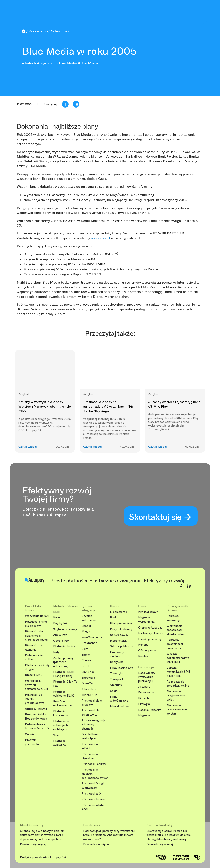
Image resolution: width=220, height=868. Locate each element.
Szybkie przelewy (65, 629)
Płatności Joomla (93, 799)
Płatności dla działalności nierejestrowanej (36, 636)
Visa (56, 735)
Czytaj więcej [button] (28, 447)
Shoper (86, 626)
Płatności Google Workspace (93, 786)
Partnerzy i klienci (150, 633)
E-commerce (118, 612)
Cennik (30, 734)
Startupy (116, 685)
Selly (85, 649)
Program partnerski (32, 742)
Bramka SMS (34, 675)
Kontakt (144, 656)
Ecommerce (146, 692)
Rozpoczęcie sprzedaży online (178, 684)
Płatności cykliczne (60, 743)
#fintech (29, 63)
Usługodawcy (119, 635)
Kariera (143, 645)
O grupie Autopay (150, 628)
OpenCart (88, 683)
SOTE (86, 666)
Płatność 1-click (64, 646)
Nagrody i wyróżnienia (146, 620)
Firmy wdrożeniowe (119, 699)
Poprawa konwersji (173, 618)
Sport (114, 691)
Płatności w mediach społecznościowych (94, 774)
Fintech (144, 698)
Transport (117, 679)
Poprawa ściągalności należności (175, 644)
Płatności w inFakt (90, 746)
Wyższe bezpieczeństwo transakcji (178, 658)
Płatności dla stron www (90, 713)
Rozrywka (117, 662)
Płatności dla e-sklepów (92, 703)
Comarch (87, 660)
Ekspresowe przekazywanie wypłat (177, 710)
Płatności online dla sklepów (36, 624)
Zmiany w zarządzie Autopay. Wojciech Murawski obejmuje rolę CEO (45, 407)
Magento (88, 632)
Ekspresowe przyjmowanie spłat (176, 696)
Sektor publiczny (121, 646)
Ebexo (86, 655)
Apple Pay (60, 635)
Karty (57, 618)
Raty (56, 652)
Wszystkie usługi (37, 616)
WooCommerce (92, 637)
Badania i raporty (150, 710)
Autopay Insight (36, 709)
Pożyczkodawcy (121, 629)
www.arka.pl (100, 238)
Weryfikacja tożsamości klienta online (176, 630)
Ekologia (144, 704)
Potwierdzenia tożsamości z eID (37, 726)
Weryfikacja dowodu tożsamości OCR (36, 685)
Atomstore (89, 689)
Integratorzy (119, 641)
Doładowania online (34, 657)
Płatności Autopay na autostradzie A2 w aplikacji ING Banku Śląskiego (108, 407)
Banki (114, 618)
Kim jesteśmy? (148, 612)
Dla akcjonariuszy (150, 639)
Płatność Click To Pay (65, 684)
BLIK (57, 612)
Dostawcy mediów (117, 654)
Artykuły (144, 687)
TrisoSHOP (89, 695)
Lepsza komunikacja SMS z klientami (179, 672)
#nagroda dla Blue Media (57, 63)
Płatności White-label (93, 807)
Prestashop (89, 643)
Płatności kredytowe (61, 713)
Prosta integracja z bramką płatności (93, 725)
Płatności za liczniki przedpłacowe (35, 699)
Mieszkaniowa (120, 706)
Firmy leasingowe (122, 668)
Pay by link (60, 623)
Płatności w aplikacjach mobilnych (61, 725)
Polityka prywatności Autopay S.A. (43, 857)
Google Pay (61, 641)
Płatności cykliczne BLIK (63, 694)
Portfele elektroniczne (63, 704)
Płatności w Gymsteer (90, 756)
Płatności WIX (91, 794)
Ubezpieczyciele (121, 623)
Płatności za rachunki (34, 648)
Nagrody (144, 715)
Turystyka (117, 673)
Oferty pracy (147, 651)
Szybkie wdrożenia (89, 618)
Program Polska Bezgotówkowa (36, 717)
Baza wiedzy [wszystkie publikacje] (147, 677)
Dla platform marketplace (90, 736)
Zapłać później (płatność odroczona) (63, 662)
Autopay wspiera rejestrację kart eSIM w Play (174, 404)
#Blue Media (88, 63)
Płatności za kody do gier (37, 667)
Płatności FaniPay (94, 764)
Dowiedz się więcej (33, 844)
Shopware (88, 678)
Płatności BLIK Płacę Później (64, 674)
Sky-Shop (88, 672)
